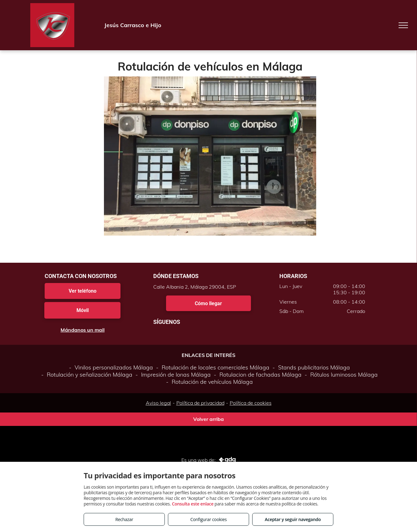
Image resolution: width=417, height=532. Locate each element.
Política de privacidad (200, 403)
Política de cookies (251, 403)
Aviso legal (158, 403)
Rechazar (124, 519)
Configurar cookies (209, 519)
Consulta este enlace (193, 504)
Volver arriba (208, 419)
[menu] (403, 25)
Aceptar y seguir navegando (293, 519)
